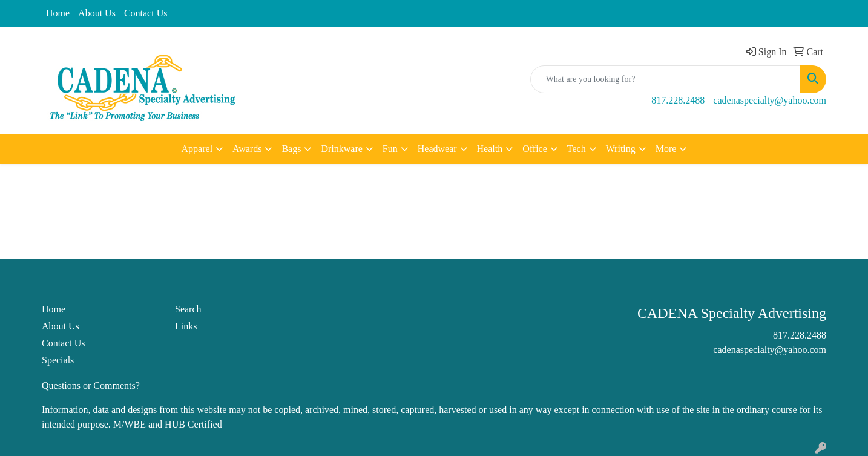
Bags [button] (291, 149)
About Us (97, 13)
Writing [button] (621, 149)
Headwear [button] (437, 149)
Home (58, 13)
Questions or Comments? (91, 385)
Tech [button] (577, 149)
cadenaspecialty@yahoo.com (770, 100)
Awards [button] (247, 149)
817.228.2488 (678, 100)
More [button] (666, 149)
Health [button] (490, 149)
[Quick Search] (666, 79)
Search (188, 309)
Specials (58, 360)
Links (186, 326)
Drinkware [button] (341, 149)
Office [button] (535, 149)
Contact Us (146, 13)
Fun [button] (390, 149)
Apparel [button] (197, 149)
